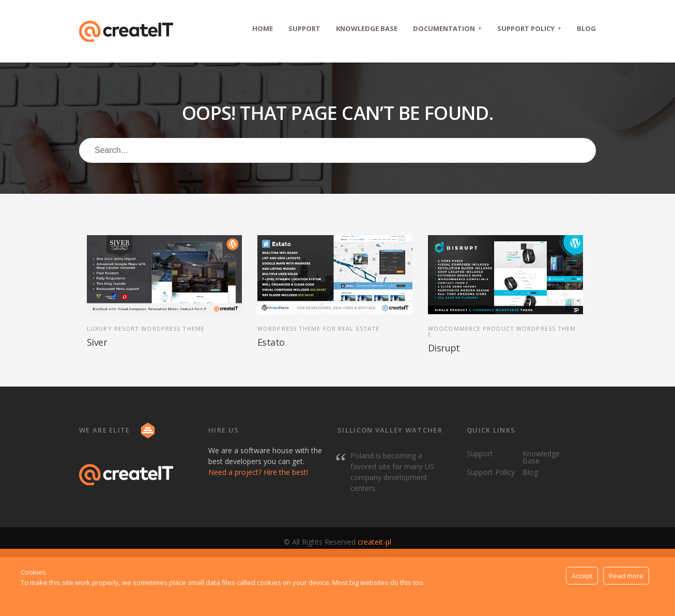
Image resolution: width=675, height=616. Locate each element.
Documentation (447, 28)
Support (304, 28)
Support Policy (529, 28)
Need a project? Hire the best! (258, 472)
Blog (586, 28)
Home (263, 28)
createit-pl (374, 542)
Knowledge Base (367, 28)
